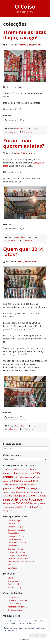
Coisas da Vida (21, 129)
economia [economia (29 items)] (7, 481)
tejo (10, 565)
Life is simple (14, 604)
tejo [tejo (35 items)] (28, 507)
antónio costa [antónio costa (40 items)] (18, 470)
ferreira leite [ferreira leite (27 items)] (26, 481)
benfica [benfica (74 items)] (34, 469)
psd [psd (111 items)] (40, 500)
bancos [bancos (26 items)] (27, 470)
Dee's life (12, 597)
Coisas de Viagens (16, 527)
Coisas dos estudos (16, 530)
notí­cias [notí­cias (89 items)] (14, 496)
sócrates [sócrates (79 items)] (21, 507)
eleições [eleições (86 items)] (16, 481)
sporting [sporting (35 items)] (7, 507)
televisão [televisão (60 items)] (35, 507)
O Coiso (25, 6)
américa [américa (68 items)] (8, 470)
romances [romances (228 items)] (23, 503)
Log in (11, 578)
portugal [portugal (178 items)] (30, 499)
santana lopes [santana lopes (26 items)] (36, 504)
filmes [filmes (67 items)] (34, 481)
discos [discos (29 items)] (17, 477)
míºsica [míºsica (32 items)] (6, 496)
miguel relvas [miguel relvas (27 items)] (38, 492)
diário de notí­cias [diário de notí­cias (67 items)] (30, 477)
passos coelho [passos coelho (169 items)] (29, 495)
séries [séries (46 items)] (13, 507)
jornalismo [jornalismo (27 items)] (31, 485)
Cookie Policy (13, 630)
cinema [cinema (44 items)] (24, 473)
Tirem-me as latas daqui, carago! (25, 35)
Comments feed (15, 584)
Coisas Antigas (14, 520)
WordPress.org (14, 587)
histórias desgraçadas (17, 555)
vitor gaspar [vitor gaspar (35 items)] (8, 510)
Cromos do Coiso (16, 549)
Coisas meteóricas (16, 536)
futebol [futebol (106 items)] (8, 484)
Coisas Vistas (14, 546)
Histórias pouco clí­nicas (18, 558)
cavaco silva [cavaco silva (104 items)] (10, 473)
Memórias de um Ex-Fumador (21, 562)
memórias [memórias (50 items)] (28, 492)
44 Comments (28, 429)
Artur (39, 45)
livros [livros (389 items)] (20, 488)
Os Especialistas (15, 610)
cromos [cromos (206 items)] (9, 477)
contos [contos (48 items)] (31, 473)
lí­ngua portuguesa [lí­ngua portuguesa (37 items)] (33, 489)
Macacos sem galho (17, 607)
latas (15, 132)
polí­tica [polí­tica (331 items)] (17, 499)
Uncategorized (14, 568)
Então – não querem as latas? (24, 143)
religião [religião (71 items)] (7, 503)
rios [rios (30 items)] (13, 504)
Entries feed (13, 581)
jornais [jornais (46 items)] (24, 484)
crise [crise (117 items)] (38, 473)
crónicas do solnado (17, 552)
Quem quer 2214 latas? (23, 252)
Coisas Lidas (13, 533)
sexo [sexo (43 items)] (43, 504)
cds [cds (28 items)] (19, 473)
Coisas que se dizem (17, 543)
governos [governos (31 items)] (17, 485)
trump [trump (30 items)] (42, 507)
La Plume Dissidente (17, 600)
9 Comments (27, 132)
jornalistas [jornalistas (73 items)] (9, 488)
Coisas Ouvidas (15, 539)
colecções (9, 132)
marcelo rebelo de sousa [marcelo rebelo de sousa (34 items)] (13, 492)
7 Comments (27, 240)
